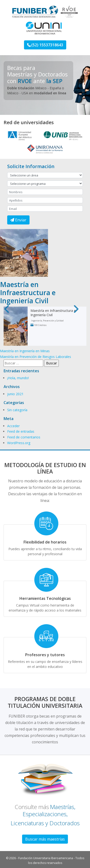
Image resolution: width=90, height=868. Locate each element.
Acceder (13, 426)
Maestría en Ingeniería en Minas (25, 351)
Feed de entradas (21, 431)
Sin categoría (17, 410)
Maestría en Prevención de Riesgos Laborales (36, 357)
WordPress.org (19, 443)
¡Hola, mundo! (18, 378)
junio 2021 (15, 394)
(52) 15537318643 (45, 45)
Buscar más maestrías (45, 839)
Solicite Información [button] (31, 166)
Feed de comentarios (24, 437)
